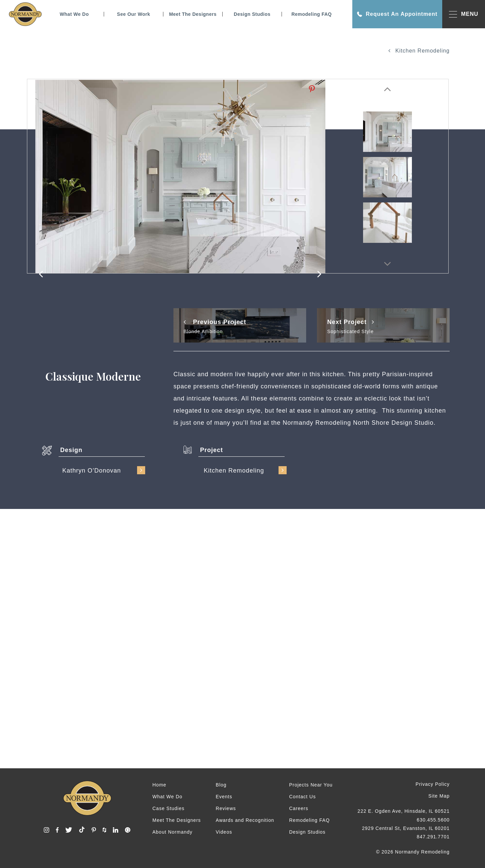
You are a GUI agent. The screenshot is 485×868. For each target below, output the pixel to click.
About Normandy (173, 832)
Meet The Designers (193, 14)
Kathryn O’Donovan (104, 470)
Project (212, 450)
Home (159, 785)
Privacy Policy (433, 784)
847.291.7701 (433, 837)
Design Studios (252, 14)
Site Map (439, 796)
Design (71, 450)
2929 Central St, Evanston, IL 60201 (406, 828)
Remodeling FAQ (312, 14)
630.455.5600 (433, 820)
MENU (464, 14)
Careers (299, 808)
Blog (221, 785)
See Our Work (133, 14)
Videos (224, 832)
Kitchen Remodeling (419, 51)
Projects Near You (311, 785)
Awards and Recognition (245, 820)
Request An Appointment (397, 14)
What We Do (74, 14)
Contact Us (302, 797)
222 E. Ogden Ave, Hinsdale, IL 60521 (404, 811)
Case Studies (169, 808)
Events (224, 797)
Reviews (226, 808)
